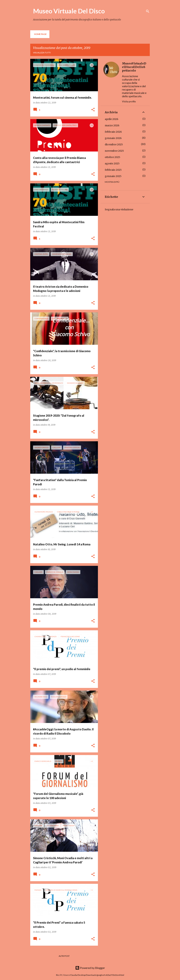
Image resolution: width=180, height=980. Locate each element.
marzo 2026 (112, 125)
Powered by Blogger (90, 968)
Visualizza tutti (42, 53)
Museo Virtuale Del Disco (69, 11)
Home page (40, 34)
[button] (93, 110)
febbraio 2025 (113, 170)
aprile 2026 (112, 119)
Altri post (64, 956)
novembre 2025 (114, 151)
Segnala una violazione (119, 209)
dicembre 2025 (114, 144)
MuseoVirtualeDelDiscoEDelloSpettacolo (134, 67)
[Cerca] (148, 11)
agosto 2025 (112, 163)
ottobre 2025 (112, 157)
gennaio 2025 (113, 176)
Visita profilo (129, 101)
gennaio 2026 (113, 138)
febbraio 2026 (113, 132)
